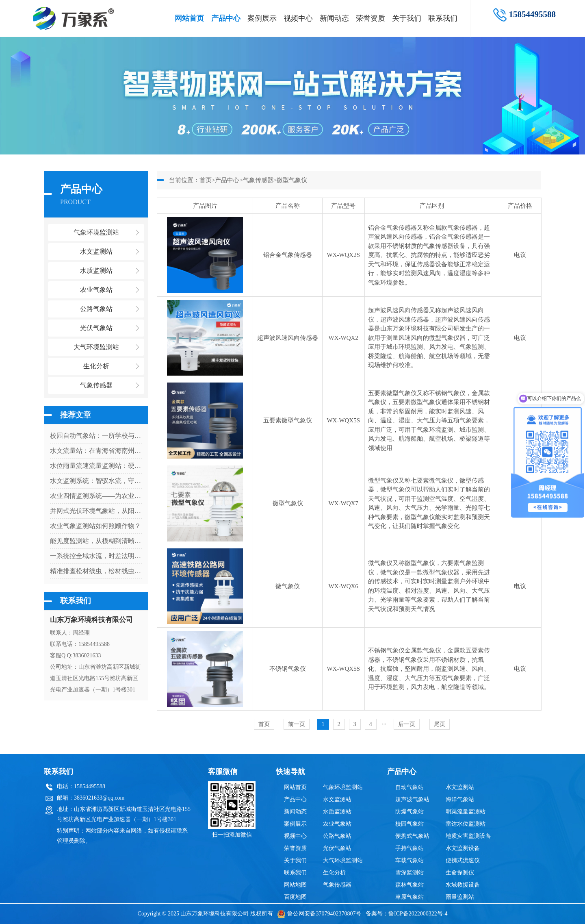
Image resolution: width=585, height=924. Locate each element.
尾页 (440, 724)
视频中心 (298, 18)
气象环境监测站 (343, 787)
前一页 (297, 724)
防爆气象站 (409, 812)
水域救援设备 (463, 885)
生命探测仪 (460, 873)
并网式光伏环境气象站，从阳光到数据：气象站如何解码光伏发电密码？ (96, 511)
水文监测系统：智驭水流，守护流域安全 (96, 481)
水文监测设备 (463, 848)
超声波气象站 (412, 799)
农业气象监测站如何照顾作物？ (95, 526)
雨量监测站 (460, 897)
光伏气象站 (337, 848)
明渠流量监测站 (466, 812)
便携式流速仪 (463, 860)
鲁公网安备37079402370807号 (319, 914)
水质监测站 (337, 812)
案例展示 (262, 18)
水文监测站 (337, 799)
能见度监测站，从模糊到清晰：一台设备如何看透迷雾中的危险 (96, 541)
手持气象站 (409, 848)
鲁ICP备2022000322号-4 (418, 914)
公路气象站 (337, 836)
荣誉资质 (370, 18)
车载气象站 (409, 860)
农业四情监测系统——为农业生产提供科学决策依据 (96, 496)
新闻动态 (334, 18)
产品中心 (226, 18)
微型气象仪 (292, 180)
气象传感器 (258, 180)
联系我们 (443, 18)
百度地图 (295, 897)
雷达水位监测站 (466, 824)
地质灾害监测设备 (468, 836)
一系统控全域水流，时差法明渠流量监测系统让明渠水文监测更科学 (96, 556)
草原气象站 (409, 897)
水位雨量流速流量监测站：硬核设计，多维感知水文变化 (96, 466)
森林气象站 (409, 885)
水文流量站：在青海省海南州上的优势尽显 (96, 451)
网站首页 (189, 18)
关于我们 (407, 18)
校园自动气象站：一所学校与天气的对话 (96, 436)
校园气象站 (409, 824)
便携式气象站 (412, 836)
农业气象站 (337, 824)
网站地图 (295, 885)
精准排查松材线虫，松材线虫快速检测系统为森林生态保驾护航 (96, 571)
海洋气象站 (460, 799)
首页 (206, 180)
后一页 (407, 724)
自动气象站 (409, 787)
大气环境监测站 (343, 860)
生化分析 (334, 873)
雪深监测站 (409, 873)
